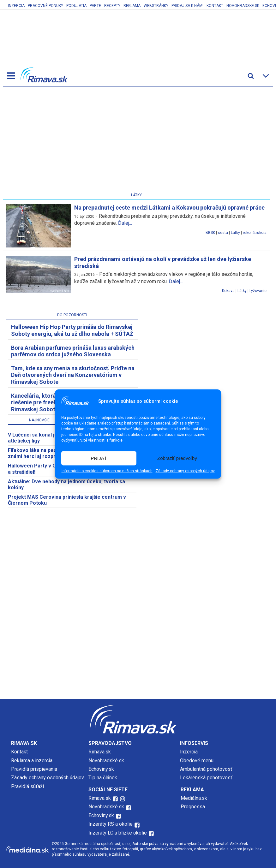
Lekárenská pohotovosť (207, 778)
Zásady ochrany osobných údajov (185, 471)
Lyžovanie (258, 291)
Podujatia (76, 6)
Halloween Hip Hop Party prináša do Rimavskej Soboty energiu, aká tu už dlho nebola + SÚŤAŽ (72, 330)
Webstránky (156, 6)
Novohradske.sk (243, 6)
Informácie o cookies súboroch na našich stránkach (107, 471)
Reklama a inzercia (32, 761)
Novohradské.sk (106, 761)
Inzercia (16, 6)
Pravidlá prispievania (34, 769)
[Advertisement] (136, 141)
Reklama (132, 6)
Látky (235, 233)
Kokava (228, 291)
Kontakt (215, 6)
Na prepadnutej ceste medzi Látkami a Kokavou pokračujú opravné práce (169, 208)
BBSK (210, 233)
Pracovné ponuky (45, 6)
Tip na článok (103, 778)
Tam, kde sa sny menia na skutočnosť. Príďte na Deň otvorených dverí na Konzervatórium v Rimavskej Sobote (73, 375)
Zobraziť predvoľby (177, 458)
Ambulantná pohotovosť (207, 769)
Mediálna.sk (194, 798)
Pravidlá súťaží (27, 786)
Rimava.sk (100, 752)
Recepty (112, 6)
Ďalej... (125, 223)
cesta (223, 233)
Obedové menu (197, 761)
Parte (95, 6)
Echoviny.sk (101, 769)
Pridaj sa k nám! (187, 6)
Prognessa (193, 807)
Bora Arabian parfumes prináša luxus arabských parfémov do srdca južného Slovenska (73, 351)
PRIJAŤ (99, 458)
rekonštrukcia (255, 233)
